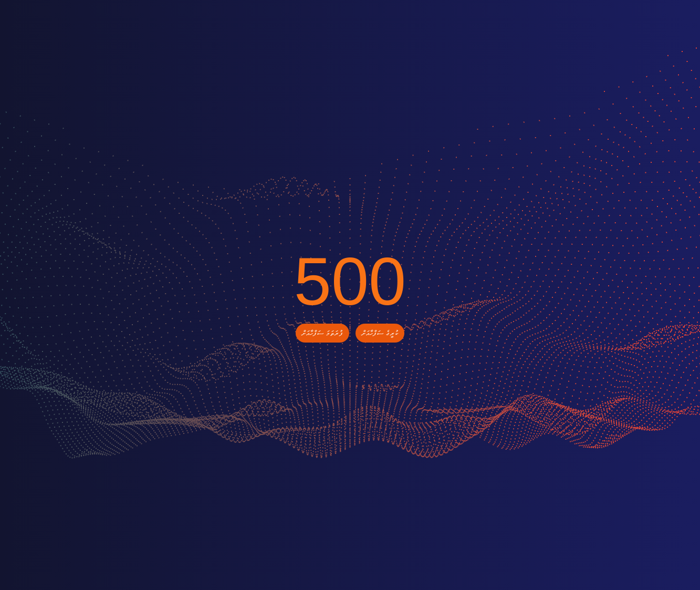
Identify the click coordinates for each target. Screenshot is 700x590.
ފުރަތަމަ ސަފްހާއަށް (322, 333)
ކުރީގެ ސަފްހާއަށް (380, 333)
